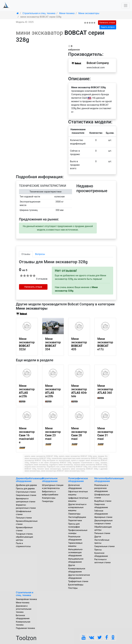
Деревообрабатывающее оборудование (30, 480)
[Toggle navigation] (126, 6)
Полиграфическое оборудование (78, 480)
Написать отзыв (107, 23)
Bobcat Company (98, 63)
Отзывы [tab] (26, 254)
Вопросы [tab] (40, 254)
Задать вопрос (108, 27)
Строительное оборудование (50, 480)
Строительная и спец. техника (25, 594)
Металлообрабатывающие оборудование (109, 480)
